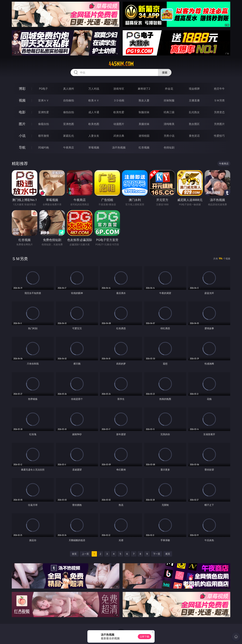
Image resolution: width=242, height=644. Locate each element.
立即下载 (145, 637)
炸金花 (169, 89)
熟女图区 (194, 124)
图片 (22, 124)
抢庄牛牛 (219, 89)
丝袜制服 (169, 100)
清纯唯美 (169, 124)
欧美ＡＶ (94, 100)
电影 (22, 112)
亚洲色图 (69, 124)
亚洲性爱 (44, 112)
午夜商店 (69, 147)
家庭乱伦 (69, 136)
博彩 (22, 89)
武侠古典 (119, 136)
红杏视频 (144, 147)
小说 (22, 136)
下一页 (157, 554)
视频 (22, 100)
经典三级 (169, 112)
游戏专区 (119, 89)
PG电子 (43, 89)
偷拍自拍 (69, 112)
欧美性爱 (119, 112)
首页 (74, 554)
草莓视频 (94, 147)
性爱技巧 (219, 136)
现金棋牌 (194, 89)
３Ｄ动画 (119, 100)
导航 (22, 147)
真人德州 (69, 89)
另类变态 (219, 112)
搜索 (165, 72)
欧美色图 (94, 124)
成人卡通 (94, 112)
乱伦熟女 (194, 112)
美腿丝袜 (144, 124)
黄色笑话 (194, 136)
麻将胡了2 (144, 89)
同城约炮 (44, 147)
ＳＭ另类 (219, 100)
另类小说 (169, 136)
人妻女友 (94, 136)
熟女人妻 (144, 100)
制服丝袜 (144, 112)
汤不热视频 (119, 147)
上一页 (85, 554)
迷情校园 (144, 136)
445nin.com (121, 64)
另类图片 (219, 124)
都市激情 (44, 136)
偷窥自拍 (44, 124)
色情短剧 (169, 147)
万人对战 (94, 89)
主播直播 (194, 100)
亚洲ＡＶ (44, 100)
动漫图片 (119, 124)
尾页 (168, 554)
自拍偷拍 (69, 100)
